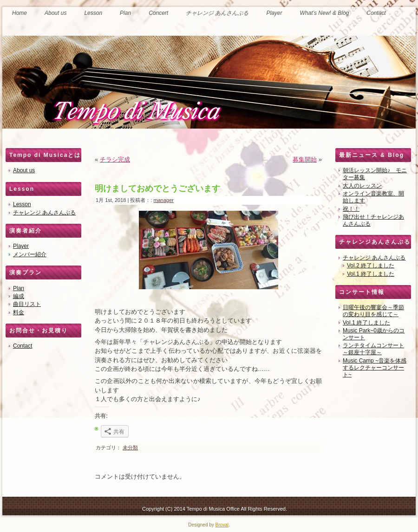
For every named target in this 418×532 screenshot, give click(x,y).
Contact (23, 346)
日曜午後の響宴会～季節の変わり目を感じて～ (373, 311)
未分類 (130, 448)
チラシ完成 (115, 159)
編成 (19, 296)
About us (24, 170)
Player (21, 246)
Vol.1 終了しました (371, 274)
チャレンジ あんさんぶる (44, 213)
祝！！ (351, 209)
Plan (19, 288)
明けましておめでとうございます (157, 188)
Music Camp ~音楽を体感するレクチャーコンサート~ (375, 368)
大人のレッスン (362, 186)
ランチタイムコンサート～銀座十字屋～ (373, 349)
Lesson (22, 204)
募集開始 (305, 159)
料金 (19, 312)
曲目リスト (27, 304)
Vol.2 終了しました (371, 266)
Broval (222, 525)
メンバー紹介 (30, 254)
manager (164, 200)
